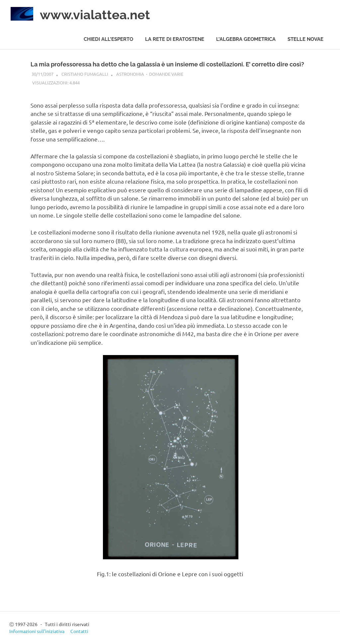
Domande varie (166, 74)
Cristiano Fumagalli (85, 74)
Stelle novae (305, 39)
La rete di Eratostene (175, 39)
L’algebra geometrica (246, 39)
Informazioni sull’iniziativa (37, 631)
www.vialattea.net (95, 15)
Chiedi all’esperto (108, 39)
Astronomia (130, 74)
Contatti (79, 631)
